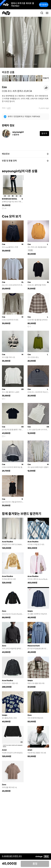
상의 (9, 108)
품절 (35, 864)
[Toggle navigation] (47, 13)
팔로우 (44, 133)
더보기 (46, 78)
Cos (4, 87)
